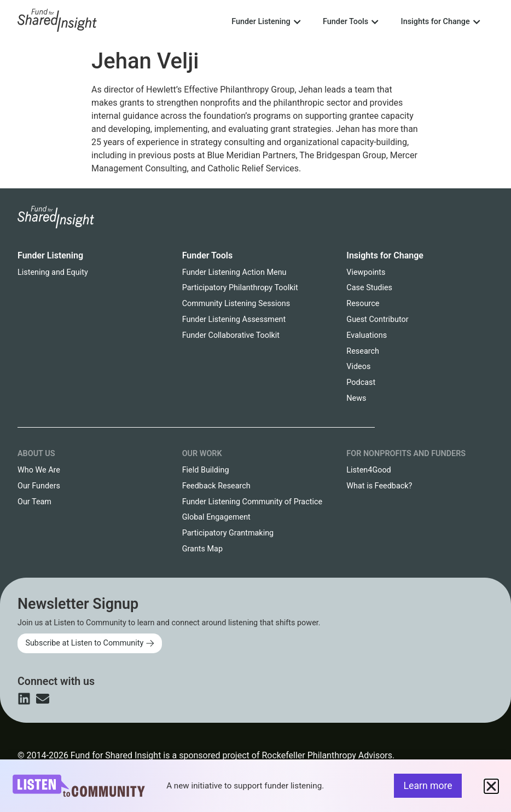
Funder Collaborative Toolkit (231, 335)
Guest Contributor (377, 319)
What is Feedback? (379, 486)
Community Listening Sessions (236, 304)
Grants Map (202, 549)
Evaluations (367, 335)
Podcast (361, 382)
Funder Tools (208, 255)
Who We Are (39, 470)
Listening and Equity (53, 272)
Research (363, 351)
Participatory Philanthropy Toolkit (240, 288)
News (356, 398)
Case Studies (369, 288)
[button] (491, 786)
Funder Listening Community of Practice (252, 502)
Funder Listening (50, 255)
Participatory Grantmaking (228, 533)
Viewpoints (366, 272)
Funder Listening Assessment (234, 319)
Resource (363, 304)
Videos (358, 367)
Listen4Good (368, 470)
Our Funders (39, 486)
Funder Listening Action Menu (234, 272)
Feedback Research (216, 486)
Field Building (206, 470)
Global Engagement (216, 517)
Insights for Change (385, 255)
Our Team (34, 502)
